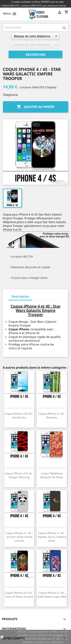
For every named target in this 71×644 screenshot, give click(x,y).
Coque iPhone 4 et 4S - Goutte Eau (19, 416)
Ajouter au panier (35, 107)
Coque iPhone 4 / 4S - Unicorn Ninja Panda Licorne (19, 537)
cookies (58, 635)
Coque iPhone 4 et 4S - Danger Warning (19, 475)
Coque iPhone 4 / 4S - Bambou (52, 416)
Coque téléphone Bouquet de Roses (52, 475)
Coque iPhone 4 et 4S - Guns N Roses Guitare (19, 595)
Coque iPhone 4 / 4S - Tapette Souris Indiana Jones (52, 537)
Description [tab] (20, 296)
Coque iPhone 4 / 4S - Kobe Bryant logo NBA (52, 595)
